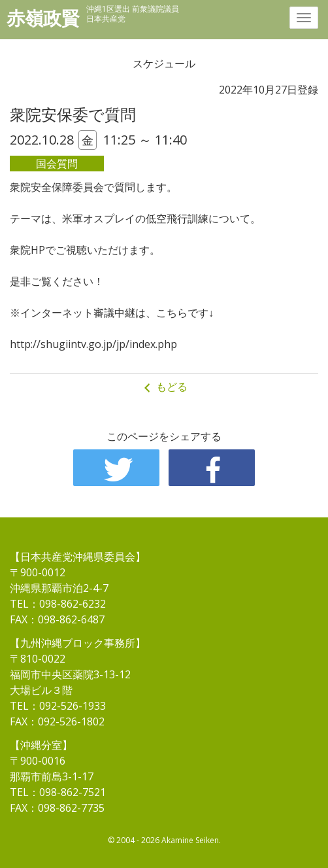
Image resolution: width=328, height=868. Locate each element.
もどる (164, 387)
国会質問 (57, 164)
